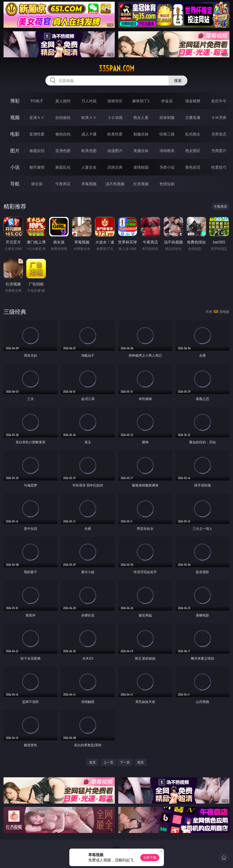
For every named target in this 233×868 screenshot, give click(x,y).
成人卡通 (89, 134)
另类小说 (167, 167)
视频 (15, 117)
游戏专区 (115, 101)
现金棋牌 (193, 101)
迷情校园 (141, 167)
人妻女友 (89, 167)
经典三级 (167, 134)
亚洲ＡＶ (37, 117)
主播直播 (193, 117)
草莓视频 (89, 184)
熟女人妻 (141, 117)
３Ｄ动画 (115, 117)
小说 (15, 167)
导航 (15, 184)
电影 (15, 134)
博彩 (15, 101)
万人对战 (89, 101)
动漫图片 (115, 151)
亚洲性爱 (37, 134)
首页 (92, 762)
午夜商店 (63, 184)
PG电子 (37, 101)
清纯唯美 (167, 151)
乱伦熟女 (193, 134)
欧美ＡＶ (89, 117)
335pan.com (116, 68)
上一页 (108, 762)
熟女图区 (193, 151)
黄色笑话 (193, 167)
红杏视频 (141, 184)
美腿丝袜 (141, 151)
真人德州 (63, 101)
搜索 (178, 81)
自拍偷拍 (63, 117)
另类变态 (219, 134)
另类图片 (219, 151)
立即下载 (150, 857)
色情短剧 (167, 184)
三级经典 (15, 312)
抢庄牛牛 (219, 101)
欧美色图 (89, 151)
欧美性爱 (115, 134)
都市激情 (37, 167)
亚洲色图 (63, 151)
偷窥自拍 (37, 151)
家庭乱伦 (63, 167)
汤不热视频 (115, 184)
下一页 (125, 762)
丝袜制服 (167, 117)
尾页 (141, 762)
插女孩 (37, 184)
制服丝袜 (141, 134)
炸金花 (167, 101)
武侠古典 (115, 167)
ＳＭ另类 (219, 117)
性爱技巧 (219, 167)
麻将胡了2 (141, 101)
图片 (15, 151)
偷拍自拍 (63, 134)
